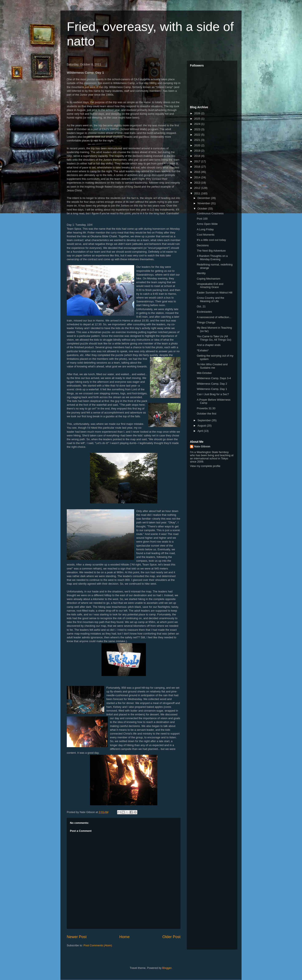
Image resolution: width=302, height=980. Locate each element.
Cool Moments (206, 235)
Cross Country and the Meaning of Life (210, 299)
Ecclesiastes (204, 312)
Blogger (167, 968)
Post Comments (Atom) (98, 945)
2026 (198, 113)
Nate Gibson (202, 446)
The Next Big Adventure (211, 251)
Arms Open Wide (207, 224)
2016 (198, 167)
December (204, 198)
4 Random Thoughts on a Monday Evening (212, 258)
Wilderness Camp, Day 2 (212, 384)
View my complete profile (205, 466)
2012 (198, 188)
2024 (198, 124)
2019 (198, 151)
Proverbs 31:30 (206, 408)
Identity (201, 273)
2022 (198, 135)
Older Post (171, 937)
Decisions (203, 245)
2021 (198, 140)
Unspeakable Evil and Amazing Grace (210, 286)
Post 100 (202, 219)
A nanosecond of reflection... (214, 317)
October (203, 209)
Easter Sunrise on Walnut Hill (214, 293)
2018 (198, 156)
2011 (198, 193)
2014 (198, 177)
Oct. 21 (201, 306)
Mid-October (204, 373)
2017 (198, 161)
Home (125, 937)
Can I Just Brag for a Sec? (213, 394)
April (201, 431)
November (204, 203)
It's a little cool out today (211, 240)
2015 (198, 172)
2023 (198, 129)
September (205, 420)
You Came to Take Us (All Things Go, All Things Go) (214, 338)
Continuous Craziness (210, 213)
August (202, 426)
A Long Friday (205, 229)
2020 (198, 145)
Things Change (206, 322)
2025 (198, 119)
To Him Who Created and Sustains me (212, 366)
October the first (206, 414)
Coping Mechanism (208, 279)
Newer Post (77, 937)
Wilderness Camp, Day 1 (212, 389)
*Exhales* (203, 350)
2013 (198, 183)
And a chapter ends (209, 345)
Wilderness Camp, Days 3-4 (214, 378)
